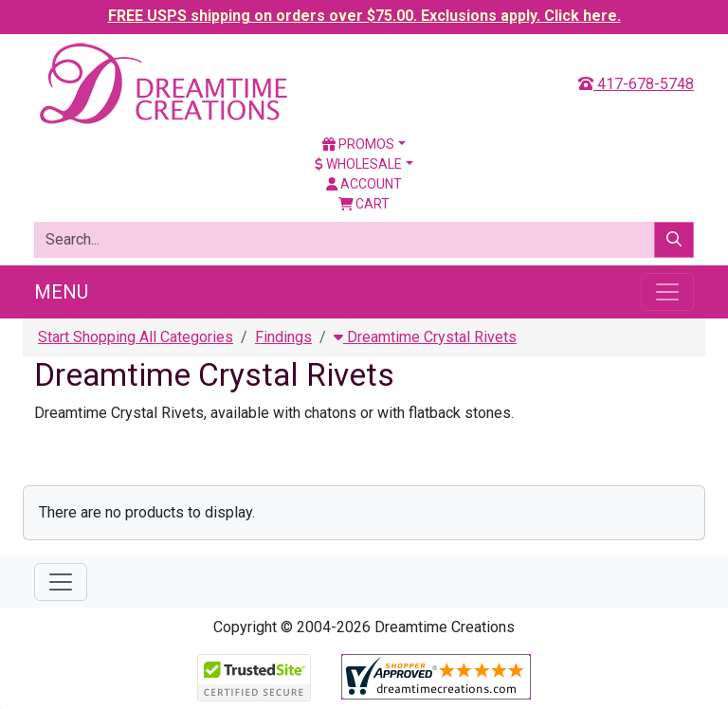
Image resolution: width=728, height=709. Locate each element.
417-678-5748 (636, 84)
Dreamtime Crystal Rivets (425, 337)
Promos (358, 144)
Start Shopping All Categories (136, 337)
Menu (61, 292)
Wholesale (358, 164)
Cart (364, 204)
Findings (283, 337)
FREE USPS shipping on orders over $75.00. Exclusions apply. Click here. (364, 16)
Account (364, 184)
